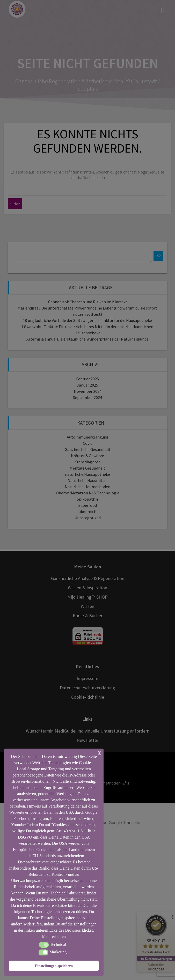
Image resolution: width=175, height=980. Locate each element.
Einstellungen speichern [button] (54, 966)
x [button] (99, 752)
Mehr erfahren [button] (54, 936)
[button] (44, 945)
